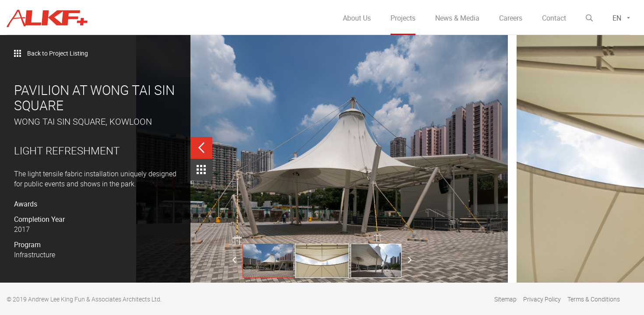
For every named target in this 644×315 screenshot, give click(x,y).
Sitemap (505, 299)
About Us (357, 18)
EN (617, 18)
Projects (403, 18)
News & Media (457, 18)
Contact (554, 18)
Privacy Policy (542, 299)
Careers (511, 18)
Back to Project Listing (58, 53)
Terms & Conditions (594, 299)
